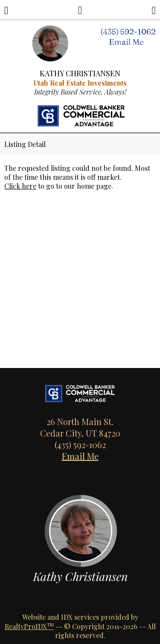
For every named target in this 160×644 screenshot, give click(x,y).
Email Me (80, 456)
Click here (20, 186)
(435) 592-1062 (128, 32)
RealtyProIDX (29, 626)
